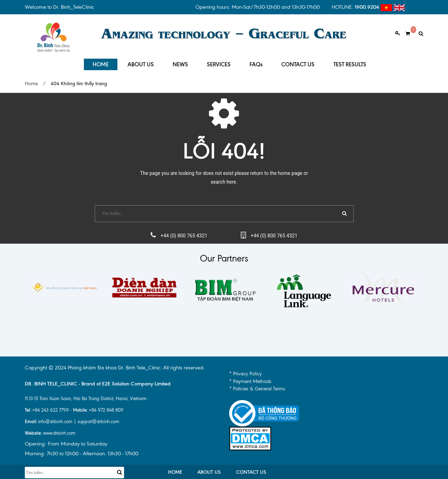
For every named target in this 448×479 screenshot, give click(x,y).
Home (31, 82)
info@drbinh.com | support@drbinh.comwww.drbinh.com (72, 426)
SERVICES (219, 63)
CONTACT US (298, 63)
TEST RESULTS (350, 63)
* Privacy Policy (245, 372)
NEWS (180, 63)
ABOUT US (141, 63)
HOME (101, 63)
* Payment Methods (250, 380)
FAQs (256, 63)
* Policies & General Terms (257, 387)
